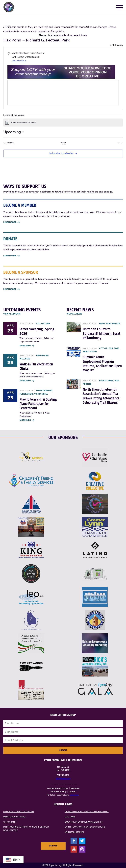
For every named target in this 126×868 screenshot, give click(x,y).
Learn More (11, 222)
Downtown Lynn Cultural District (84, 822)
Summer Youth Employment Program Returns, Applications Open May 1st (102, 364)
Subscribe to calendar (61, 153)
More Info (27, 346)
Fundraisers (26, 394)
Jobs (117, 348)
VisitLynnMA (41, 394)
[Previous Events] (8, 143)
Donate (53, 846)
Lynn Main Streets (74, 832)
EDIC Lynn (70, 817)
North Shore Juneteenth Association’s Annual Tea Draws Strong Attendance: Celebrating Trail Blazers (101, 396)
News (102, 324)
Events (103, 381)
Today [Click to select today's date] (63, 143)
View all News (74, 314)
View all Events (12, 314)
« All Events (116, 45)
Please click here (48, 35)
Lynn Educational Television (19, 812)
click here (74, 795)
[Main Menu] (119, 8)
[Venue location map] (63, 93)
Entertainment (44, 391)
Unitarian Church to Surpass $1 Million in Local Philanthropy (101, 334)
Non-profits (113, 324)
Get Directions (19, 61)
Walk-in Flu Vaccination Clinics (36, 367)
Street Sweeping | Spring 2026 (37, 331)
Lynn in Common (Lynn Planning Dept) (85, 827)
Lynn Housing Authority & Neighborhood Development (26, 829)
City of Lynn (43, 324)
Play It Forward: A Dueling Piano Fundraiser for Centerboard (38, 404)
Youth (93, 352)
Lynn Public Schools (15, 817)
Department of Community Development (87, 812)
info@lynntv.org (63, 778)
